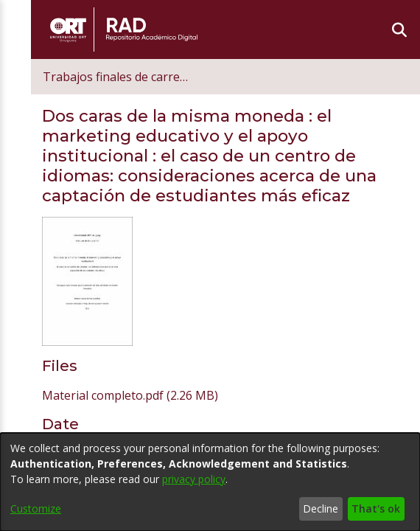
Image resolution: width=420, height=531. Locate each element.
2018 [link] (65, 348)
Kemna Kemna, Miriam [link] (114, 406)
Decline (321, 509)
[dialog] (210, 482)
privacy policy (194, 479)
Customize (36, 509)
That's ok (376, 509)
